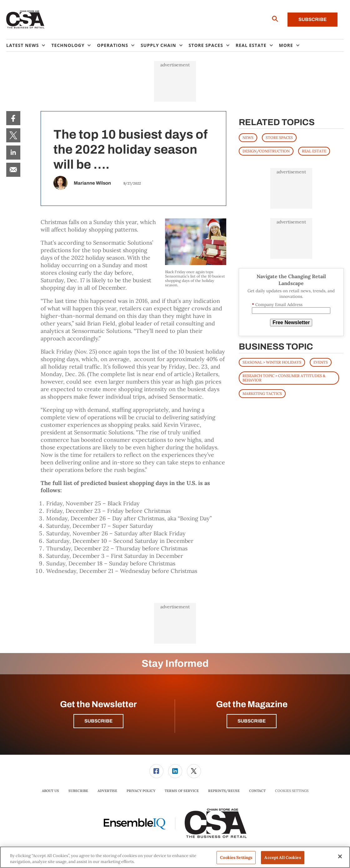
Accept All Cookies (282, 858)
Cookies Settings (292, 791)
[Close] (340, 856)
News (248, 138)
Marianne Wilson (92, 183)
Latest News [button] (22, 45)
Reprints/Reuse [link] (224, 791)
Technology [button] (68, 45)
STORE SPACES (279, 138)
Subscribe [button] (98, 721)
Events (321, 362)
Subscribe (312, 19)
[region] (175, 857)
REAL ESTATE (314, 151)
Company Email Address (277, 305)
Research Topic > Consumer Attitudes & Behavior (284, 378)
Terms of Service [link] (182, 791)
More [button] (286, 45)
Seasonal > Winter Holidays (272, 362)
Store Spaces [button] (206, 45)
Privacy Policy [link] (141, 791)
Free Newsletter (291, 322)
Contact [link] (257, 791)
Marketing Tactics (262, 393)
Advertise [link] (107, 791)
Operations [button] (112, 45)
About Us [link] (50, 791)
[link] (13, 118)
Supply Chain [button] (158, 45)
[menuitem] (29, 45)
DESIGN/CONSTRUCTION (266, 151)
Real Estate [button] (251, 45)
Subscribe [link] (78, 791)
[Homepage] (25, 20)
